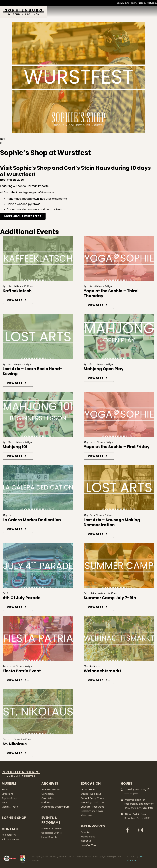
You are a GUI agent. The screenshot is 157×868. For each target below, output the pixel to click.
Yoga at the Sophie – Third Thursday (111, 293)
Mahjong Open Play (104, 369)
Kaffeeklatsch (17, 291)
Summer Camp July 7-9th (110, 598)
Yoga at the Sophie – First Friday (117, 447)
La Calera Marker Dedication (32, 520)
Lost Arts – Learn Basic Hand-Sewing (32, 371)
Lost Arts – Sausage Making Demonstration (112, 522)
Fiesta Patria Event (22, 671)
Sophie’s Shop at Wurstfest (45, 153)
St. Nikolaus (15, 744)
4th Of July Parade (22, 598)
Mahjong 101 (15, 447)
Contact (10, 829)
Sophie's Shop (14, 818)
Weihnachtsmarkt (102, 671)
